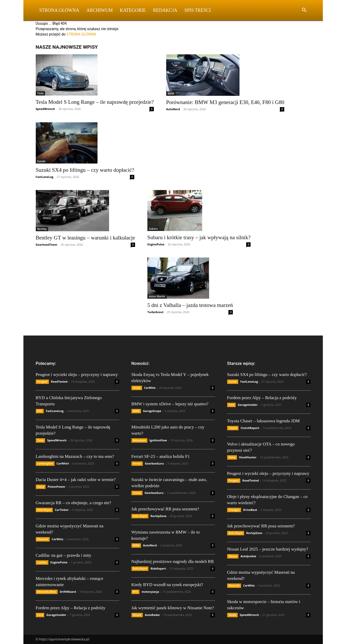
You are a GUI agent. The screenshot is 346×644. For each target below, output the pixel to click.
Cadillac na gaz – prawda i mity (64, 555)
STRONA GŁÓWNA (81, 34)
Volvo (232, 457)
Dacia (41, 487)
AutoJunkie (248, 556)
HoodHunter (248, 457)
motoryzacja (150, 592)
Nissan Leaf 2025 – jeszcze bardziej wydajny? (268, 549)
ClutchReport (250, 428)
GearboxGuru (154, 463)
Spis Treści (198, 10)
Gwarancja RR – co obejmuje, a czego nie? (74, 503)
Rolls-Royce (44, 510)
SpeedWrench (45, 109)
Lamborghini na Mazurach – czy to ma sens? (75, 456)
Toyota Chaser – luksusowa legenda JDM (264, 421)
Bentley (42, 229)
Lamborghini (45, 463)
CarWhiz (57, 539)
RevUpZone (158, 516)
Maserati (43, 539)
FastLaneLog (45, 177)
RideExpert (158, 568)
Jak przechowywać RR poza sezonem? (165, 509)
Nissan (137, 615)
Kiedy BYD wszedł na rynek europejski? (167, 585)
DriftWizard (68, 592)
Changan (234, 510)
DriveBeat (250, 510)
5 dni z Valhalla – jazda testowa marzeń (190, 305)
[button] (304, 11)
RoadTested (59, 381)
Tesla (41, 93)
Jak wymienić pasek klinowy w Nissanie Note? (173, 608)
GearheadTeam (47, 244)
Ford (40, 615)
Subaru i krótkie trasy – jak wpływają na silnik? (199, 237)
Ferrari (137, 463)
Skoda (137, 388)
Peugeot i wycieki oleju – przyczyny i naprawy (77, 375)
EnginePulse (156, 244)
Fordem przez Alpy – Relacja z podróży (71, 608)
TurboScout (156, 312)
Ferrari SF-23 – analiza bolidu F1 (161, 456)
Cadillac (42, 562)
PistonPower (56, 487)
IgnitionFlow (158, 440)
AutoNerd (173, 109)
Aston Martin (157, 296)
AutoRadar (152, 615)
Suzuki (41, 161)
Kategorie (133, 10)
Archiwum (100, 10)
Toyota (233, 428)
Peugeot (42, 382)
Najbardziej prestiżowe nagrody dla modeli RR (173, 561)
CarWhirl (63, 463)
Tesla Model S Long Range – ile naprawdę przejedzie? (95, 102)
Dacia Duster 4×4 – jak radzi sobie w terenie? (76, 480)
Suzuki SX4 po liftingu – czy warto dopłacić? (85, 170)
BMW (171, 93)
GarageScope (152, 411)
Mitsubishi (139, 440)
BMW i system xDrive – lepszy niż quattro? (170, 404)
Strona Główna (59, 10)
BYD (40, 411)
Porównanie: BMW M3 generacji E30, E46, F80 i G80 (225, 102)
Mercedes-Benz (47, 592)
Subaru (153, 229)
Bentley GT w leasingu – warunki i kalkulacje (85, 238)
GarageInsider (56, 615)
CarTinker (62, 510)
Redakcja (165, 10)
